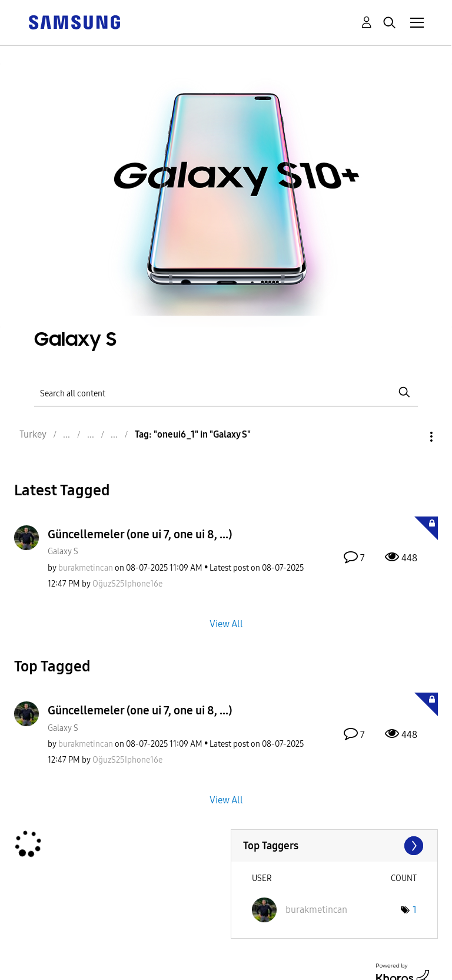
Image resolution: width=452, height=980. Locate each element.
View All (226, 624)
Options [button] (411, 437)
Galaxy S (63, 552)
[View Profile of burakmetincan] (86, 568)
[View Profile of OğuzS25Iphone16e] (127, 584)
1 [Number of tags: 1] (415, 910)
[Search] (226, 393)
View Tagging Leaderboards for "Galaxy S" (335, 846)
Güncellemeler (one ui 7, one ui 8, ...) (140, 534)
